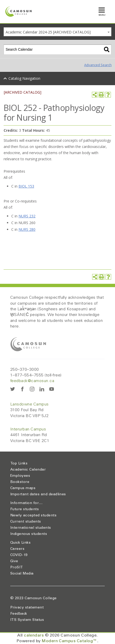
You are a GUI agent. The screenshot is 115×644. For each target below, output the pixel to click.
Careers (17, 549)
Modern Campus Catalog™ (70, 641)
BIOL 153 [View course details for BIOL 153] (26, 186)
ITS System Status (27, 620)
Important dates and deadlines (38, 495)
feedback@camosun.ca (32, 381)
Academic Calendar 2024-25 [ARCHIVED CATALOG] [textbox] (48, 32)
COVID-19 (19, 555)
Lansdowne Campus (30, 404)
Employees (20, 476)
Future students (25, 509)
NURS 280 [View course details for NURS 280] (27, 229)
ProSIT (17, 568)
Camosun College (41, 598)
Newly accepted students (33, 516)
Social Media (22, 574)
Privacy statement (27, 608)
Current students (26, 522)
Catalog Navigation (24, 78)
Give (14, 561)
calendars (34, 636)
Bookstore (20, 482)
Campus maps (23, 488)
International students (31, 528)
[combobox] (57, 32)
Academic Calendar (28, 470)
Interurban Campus (28, 429)
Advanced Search (98, 65)
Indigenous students (29, 534)
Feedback (19, 614)
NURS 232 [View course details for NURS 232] (27, 216)
